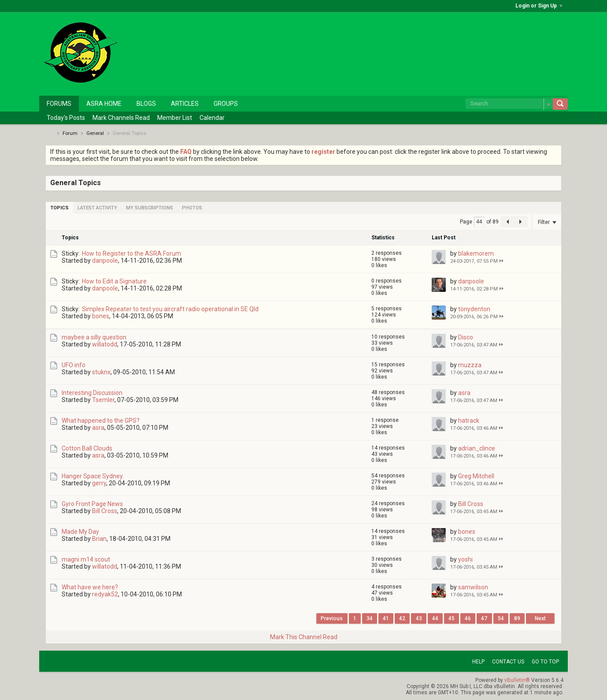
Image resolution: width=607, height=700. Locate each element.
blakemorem (476, 253)
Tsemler (103, 400)
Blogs (146, 104)
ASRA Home (104, 104)
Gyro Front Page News (92, 504)
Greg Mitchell (476, 476)
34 (370, 618)
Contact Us (508, 662)
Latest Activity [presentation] (97, 208)
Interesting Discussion (92, 393)
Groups (226, 104)
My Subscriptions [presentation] (150, 208)
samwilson (473, 587)
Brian (99, 539)
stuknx (101, 372)
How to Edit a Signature (114, 281)
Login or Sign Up (539, 6)
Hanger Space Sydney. (93, 476)
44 (435, 618)
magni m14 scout (86, 559)
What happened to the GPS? (101, 421)
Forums (59, 104)
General (95, 133)
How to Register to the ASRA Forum (131, 253)
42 (402, 618)
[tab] (59, 208)
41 (386, 618)
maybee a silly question (94, 337)
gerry (99, 483)
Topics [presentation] (59, 208)
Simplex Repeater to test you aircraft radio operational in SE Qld (170, 309)
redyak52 (105, 594)
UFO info (74, 365)
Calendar (212, 118)
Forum (70, 133)
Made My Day (80, 532)
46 (468, 618)
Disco (466, 337)
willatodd (105, 344)
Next (540, 618)
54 (501, 618)
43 (419, 618)
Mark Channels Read (121, 118)
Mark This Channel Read (304, 637)
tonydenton (474, 309)
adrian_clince (477, 448)
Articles (185, 104)
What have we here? (90, 587)
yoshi (465, 559)
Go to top (545, 662)
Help (478, 662)
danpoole (105, 261)
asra (464, 393)
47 (484, 618)
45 (452, 618)
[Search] (509, 104)
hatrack (469, 421)
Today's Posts (66, 118)
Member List (175, 118)
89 (517, 618)
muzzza (470, 365)
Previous (332, 618)
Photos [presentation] (192, 208)
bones (101, 316)
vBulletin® (517, 680)
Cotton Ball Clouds (87, 448)
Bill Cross (105, 511)
